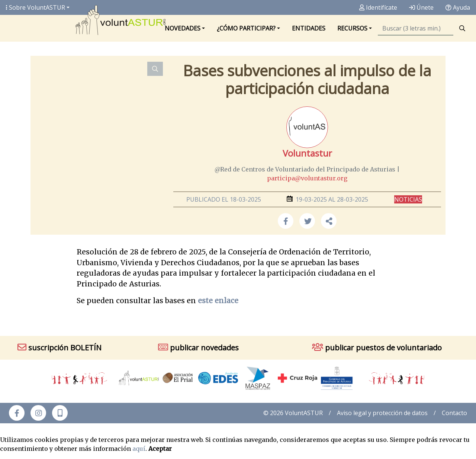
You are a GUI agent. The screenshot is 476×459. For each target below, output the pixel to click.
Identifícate (378, 7)
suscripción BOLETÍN (59, 348)
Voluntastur (307, 153)
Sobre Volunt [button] (36, 7)
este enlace (218, 301)
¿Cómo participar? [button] (246, 28)
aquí (139, 449)
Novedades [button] (183, 28)
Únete (421, 7)
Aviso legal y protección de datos (382, 413)
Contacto (454, 413)
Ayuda (458, 7)
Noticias (408, 199)
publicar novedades (198, 348)
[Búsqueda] (416, 28)
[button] (329, 221)
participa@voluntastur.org (307, 178)
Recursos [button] (352, 28)
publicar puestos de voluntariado (377, 348)
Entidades (309, 28)
